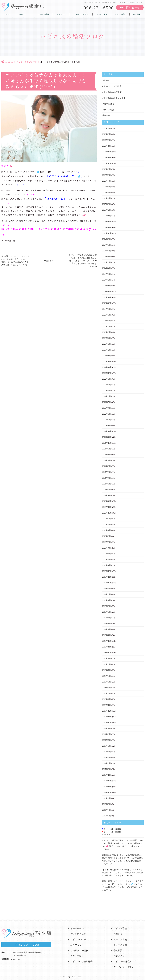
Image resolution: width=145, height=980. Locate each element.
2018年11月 (107, 646)
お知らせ (106, 80)
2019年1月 (107, 634)
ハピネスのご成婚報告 (112, 86)
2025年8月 (107, 175)
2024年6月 (107, 256)
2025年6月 (107, 186)
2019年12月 (107, 570)
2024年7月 (107, 250)
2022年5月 (107, 402)
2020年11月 (107, 506)
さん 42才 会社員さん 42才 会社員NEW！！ (112, 830)
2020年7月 (107, 529)
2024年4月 (107, 268)
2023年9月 (107, 309)
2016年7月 (107, 808)
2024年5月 (107, 262)
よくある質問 (120, 14)
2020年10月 (107, 512)
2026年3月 (107, 134)
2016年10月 (107, 791)
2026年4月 (107, 128)
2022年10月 (107, 372)
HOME (9, 62)
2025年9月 (107, 169)
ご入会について (23, 14)
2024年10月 (107, 233)
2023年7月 (107, 320)
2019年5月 (107, 611)
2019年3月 (107, 622)
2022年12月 (107, 361)
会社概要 (137, 14)
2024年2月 (107, 279)
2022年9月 (107, 378)
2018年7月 (107, 669)
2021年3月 (107, 483)
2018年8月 (107, 663)
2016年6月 (107, 814)
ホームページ (77, 927)
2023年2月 (107, 349)
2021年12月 (107, 431)
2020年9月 (107, 518)
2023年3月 (107, 343)
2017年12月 (107, 710)
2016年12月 (107, 779)
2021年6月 (107, 465)
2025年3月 (107, 204)
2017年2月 (107, 768)
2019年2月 (107, 628)
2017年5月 (107, 750)
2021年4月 (107, 477)
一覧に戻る (49, 261)
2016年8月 (107, 803)
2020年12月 (107, 500)
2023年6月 (107, 326)
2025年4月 (107, 198)
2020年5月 (107, 541)
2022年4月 (107, 407)
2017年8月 (107, 733)
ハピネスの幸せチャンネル (114, 98)
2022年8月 (107, 384)
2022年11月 (107, 367)
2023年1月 (107, 355)
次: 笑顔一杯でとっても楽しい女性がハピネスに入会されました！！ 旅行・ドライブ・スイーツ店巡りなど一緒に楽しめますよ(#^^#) (83, 261)
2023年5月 (107, 332)
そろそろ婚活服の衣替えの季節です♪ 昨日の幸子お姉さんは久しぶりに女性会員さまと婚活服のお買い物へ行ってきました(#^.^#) (122, 871)
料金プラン (61, 14)
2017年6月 (107, 744)
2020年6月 (107, 535)
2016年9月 (107, 797)
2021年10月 (107, 442)
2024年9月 (107, 239)
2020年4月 (107, 547)
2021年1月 (107, 494)
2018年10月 (107, 651)
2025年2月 (107, 210)
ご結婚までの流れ (81, 14)
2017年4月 (107, 756)
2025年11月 (107, 157)
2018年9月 (107, 657)
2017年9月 (107, 727)
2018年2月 (107, 698)
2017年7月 (107, 739)
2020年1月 (107, 564)
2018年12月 (107, 640)
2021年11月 (107, 436)
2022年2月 (107, 419)
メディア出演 (108, 110)
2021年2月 (107, 489)
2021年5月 (107, 471)
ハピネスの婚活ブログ (27, 62)
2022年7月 (107, 390)
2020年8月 (107, 524)
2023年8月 (107, 314)
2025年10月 (107, 163)
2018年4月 (107, 686)
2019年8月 (107, 593)
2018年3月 (107, 692)
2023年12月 (107, 291)
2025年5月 (107, 192)
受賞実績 (106, 115)
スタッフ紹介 (102, 14)
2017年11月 (107, 715)
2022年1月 (107, 425)
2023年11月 (107, 297)
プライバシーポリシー (125, 965)
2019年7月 (107, 599)
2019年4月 (107, 617)
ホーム (7, 14)
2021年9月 (107, 448)
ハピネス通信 (108, 104)
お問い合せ (119, 954)
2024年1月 (107, 285)
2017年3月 (107, 762)
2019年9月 (107, 587)
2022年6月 (107, 396)
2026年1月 (107, 146)
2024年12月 (107, 221)
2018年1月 (107, 704)
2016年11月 (107, 785)
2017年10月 (107, 721)
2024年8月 (107, 245)
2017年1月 (107, 773)
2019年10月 (107, 582)
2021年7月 (107, 460)
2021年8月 (107, 454)
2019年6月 (107, 605)
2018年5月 (107, 680)
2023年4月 (107, 338)
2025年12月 (107, 152)
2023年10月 (107, 303)
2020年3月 (107, 553)
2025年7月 (107, 181)
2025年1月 (107, 216)
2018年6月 (107, 675)
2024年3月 (107, 274)
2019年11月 (107, 576)
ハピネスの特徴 (43, 14)
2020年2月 (107, 558)
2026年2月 (107, 140)
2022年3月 (107, 413)
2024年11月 (107, 227)
